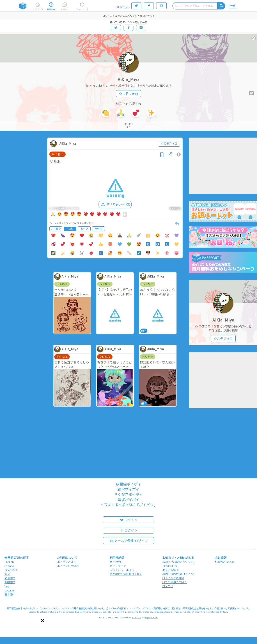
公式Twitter (170, 566)
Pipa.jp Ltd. (151, 617)
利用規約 (115, 562)
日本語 (9, 595)
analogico (137, 617)
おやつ (84, 229)
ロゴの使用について (174, 582)
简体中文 (10, 578)
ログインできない (173, 578)
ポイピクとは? (66, 562)
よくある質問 (170, 570)
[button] (42, 620)
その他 (98, 229)
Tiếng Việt (11, 570)
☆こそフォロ (128, 94)
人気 (70, 229)
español (9, 566)
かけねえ (57, 154)
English (9, 562)
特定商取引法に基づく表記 (126, 574)
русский (10, 590)
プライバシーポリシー (123, 570)
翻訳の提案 (22, 558)
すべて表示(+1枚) (115, 204)
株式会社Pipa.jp (225, 562)
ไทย (7, 586)
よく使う (56, 229)
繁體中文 (10, 582)
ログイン (128, 520)
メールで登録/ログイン (129, 540)
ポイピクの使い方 (68, 566)
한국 (7, 574)
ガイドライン (118, 566)
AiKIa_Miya (129, 79)
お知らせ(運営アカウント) (178, 562)
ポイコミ (168, 586)
